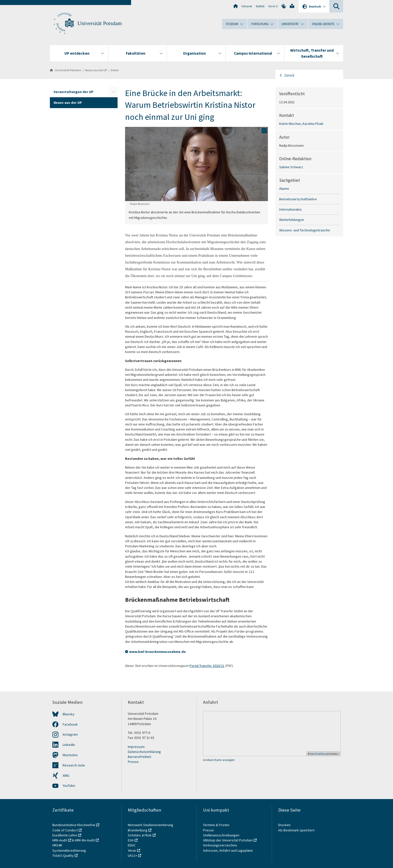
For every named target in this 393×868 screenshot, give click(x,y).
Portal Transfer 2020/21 (207, 666)
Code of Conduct (65, 830)
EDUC (132, 845)
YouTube (69, 786)
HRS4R (57, 845)
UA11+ (132, 855)
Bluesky (69, 714)
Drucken (284, 825)
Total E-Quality (63, 855)
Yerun (132, 850)
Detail (115, 70)
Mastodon (70, 755)
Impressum (136, 747)
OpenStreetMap (318, 754)
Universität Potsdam (100, 23)
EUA (131, 840)
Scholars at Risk (140, 835)
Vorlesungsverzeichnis (220, 845)
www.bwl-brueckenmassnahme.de (157, 652)
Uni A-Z (273, 6)
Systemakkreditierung (69, 850)
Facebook (70, 724)
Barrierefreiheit (139, 757)
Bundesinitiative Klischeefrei (74, 825)
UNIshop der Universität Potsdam (228, 840)
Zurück (289, 75)
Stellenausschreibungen (221, 835)
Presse (133, 762)
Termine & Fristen (217, 825)
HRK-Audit (60, 840)
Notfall (260, 6)
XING (66, 775)
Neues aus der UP (96, 70)
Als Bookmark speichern (296, 830)
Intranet (247, 6)
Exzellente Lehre (65, 835)
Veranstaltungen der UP (74, 92)
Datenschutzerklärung (144, 752)
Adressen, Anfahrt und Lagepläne (228, 850)
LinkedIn (69, 745)
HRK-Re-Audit (85, 840)
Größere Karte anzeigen (219, 760)
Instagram (70, 734)
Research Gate (74, 765)
